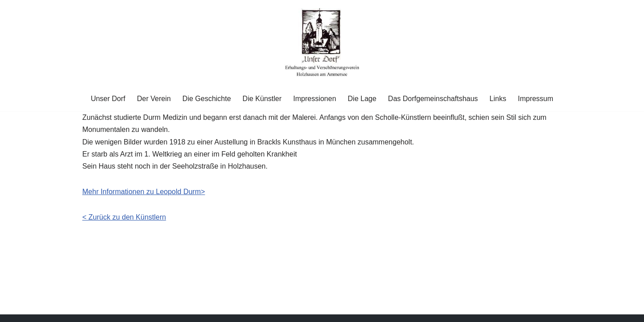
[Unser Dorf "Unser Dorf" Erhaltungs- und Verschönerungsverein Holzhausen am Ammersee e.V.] (322, 43)
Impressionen (315, 99)
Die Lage (362, 99)
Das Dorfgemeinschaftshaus (433, 99)
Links (498, 99)
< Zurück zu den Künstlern (124, 217)
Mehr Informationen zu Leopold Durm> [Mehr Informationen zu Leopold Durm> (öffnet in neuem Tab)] (144, 192)
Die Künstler (262, 99)
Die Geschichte (207, 99)
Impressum (536, 99)
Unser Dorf (108, 99)
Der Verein (154, 99)
